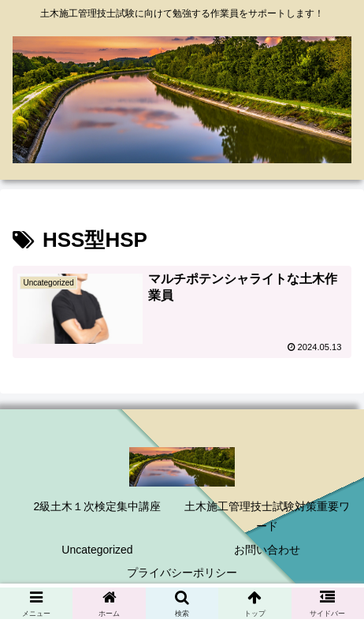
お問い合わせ (267, 550)
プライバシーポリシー (182, 573)
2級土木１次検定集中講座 (98, 506)
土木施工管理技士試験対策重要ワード (267, 516)
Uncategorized (97, 550)
